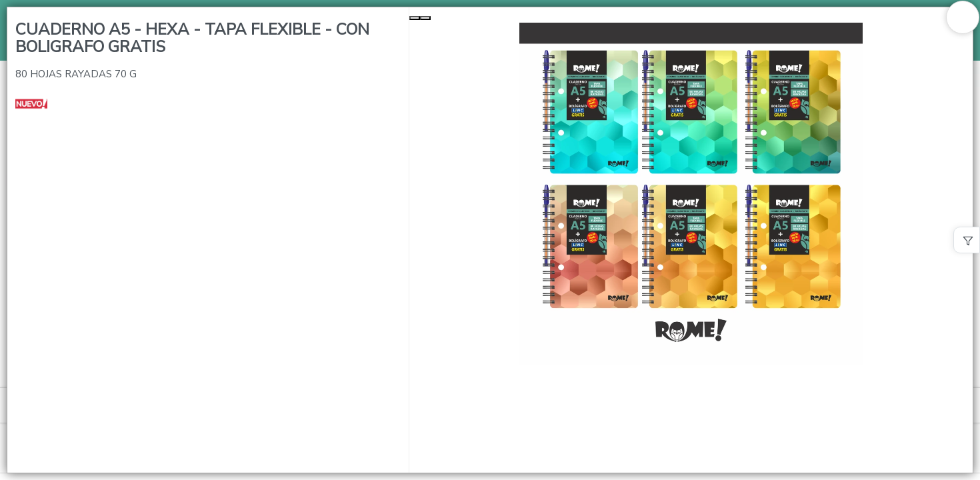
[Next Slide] (425, 18)
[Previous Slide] (415, 18)
